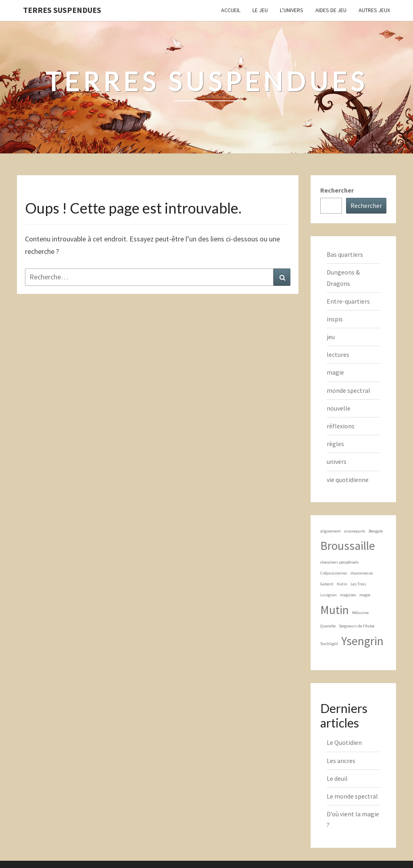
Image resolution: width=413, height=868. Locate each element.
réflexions (341, 426)
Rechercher (337, 190)
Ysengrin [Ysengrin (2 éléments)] (362, 641)
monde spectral (348, 390)
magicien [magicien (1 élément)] (348, 595)
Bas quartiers (345, 254)
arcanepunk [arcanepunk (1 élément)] (355, 531)
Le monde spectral (352, 796)
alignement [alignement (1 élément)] (331, 531)
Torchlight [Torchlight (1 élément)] (329, 644)
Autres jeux (374, 10)
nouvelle (339, 408)
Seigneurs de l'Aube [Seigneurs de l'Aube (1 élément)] (357, 626)
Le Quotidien (344, 742)
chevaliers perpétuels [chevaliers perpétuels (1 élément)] (340, 562)
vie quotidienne (348, 480)
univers (337, 461)
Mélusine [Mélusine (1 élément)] (360, 613)
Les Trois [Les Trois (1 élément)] (358, 584)
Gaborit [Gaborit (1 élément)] (327, 584)
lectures (338, 354)
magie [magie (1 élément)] (365, 595)
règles (335, 444)
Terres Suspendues (62, 10)
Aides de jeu (331, 10)
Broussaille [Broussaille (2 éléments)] (348, 546)
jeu (331, 337)
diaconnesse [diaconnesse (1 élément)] (362, 573)
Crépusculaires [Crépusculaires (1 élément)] (334, 573)
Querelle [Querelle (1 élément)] (328, 626)
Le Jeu (260, 10)
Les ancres (341, 761)
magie (335, 372)
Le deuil (337, 778)
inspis (335, 319)
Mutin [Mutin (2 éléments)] (335, 610)
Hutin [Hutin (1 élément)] (342, 584)
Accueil (231, 10)
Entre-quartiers (348, 301)
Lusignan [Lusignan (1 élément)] (329, 595)
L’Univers (292, 10)
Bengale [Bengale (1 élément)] (376, 531)
